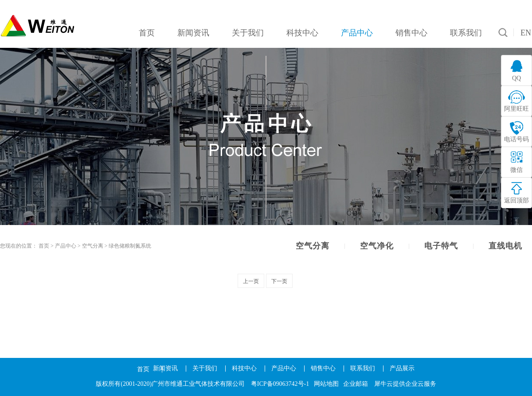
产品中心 (66, 246)
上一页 (251, 281)
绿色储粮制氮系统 (130, 246)
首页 (143, 369)
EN (526, 33)
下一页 (279, 281)
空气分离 (93, 246)
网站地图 (326, 384)
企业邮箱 (356, 384)
